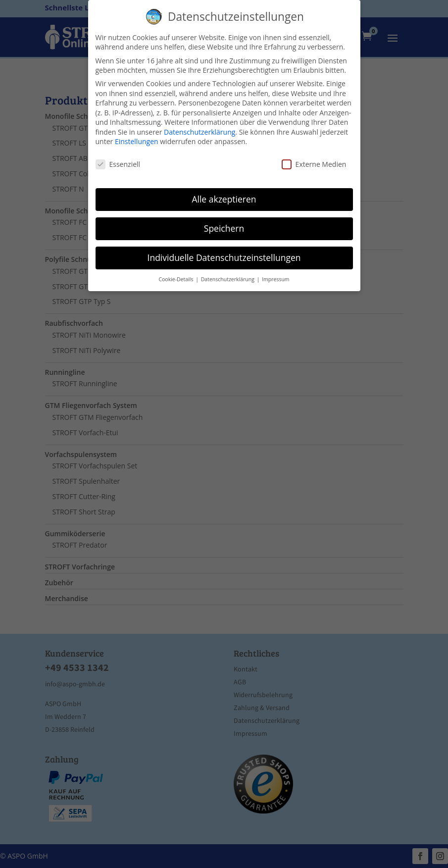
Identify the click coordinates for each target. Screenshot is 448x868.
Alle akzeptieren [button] (224, 199)
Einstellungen (137, 141)
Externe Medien (314, 164)
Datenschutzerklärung (199, 132)
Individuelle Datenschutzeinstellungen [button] (224, 257)
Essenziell (118, 164)
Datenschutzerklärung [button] (228, 279)
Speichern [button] (224, 228)
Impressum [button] (275, 279)
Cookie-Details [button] (176, 279)
